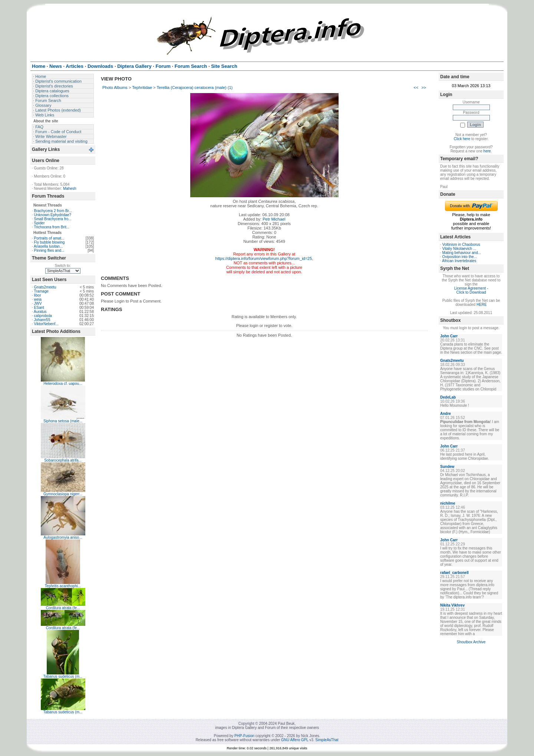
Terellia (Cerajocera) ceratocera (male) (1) (195, 88)
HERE (482, 305)
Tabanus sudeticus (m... (63, 676)
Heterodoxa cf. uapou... (63, 384)
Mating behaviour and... (462, 253)
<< (416, 88)
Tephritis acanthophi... (63, 586)
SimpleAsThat (327, 740)
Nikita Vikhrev (452, 605)
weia (38, 299)
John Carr (449, 336)
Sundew (447, 467)
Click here (462, 139)
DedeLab (448, 397)
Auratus (40, 312)
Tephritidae (142, 88)
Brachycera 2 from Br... (53, 211)
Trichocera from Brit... (52, 227)
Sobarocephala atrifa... (63, 460)
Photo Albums (115, 88)
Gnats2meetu (45, 287)
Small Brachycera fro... (53, 219)
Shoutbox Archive (471, 642)
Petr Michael (274, 219)
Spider (39, 223)
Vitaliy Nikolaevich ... (459, 249)
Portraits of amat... (49, 238)
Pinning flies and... (49, 250)
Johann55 (42, 320)
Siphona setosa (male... (63, 421)
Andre (446, 414)
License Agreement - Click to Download (471, 290)
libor (38, 295)
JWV (38, 303)
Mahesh (70, 189)
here (487, 151)
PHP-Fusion (244, 736)
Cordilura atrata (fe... (63, 608)
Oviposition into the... (460, 257)
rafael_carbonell (454, 573)
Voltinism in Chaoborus (461, 245)
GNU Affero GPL (295, 740)
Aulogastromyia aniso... (63, 537)
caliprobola (43, 316)
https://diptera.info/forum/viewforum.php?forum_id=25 (264, 258)
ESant (39, 308)
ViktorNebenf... (46, 324)
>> (424, 88)
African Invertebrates (459, 261)
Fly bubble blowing (50, 242)
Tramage (41, 291)
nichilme (448, 503)
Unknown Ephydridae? (53, 215)
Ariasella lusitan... (48, 246)
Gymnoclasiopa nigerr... (63, 494)
